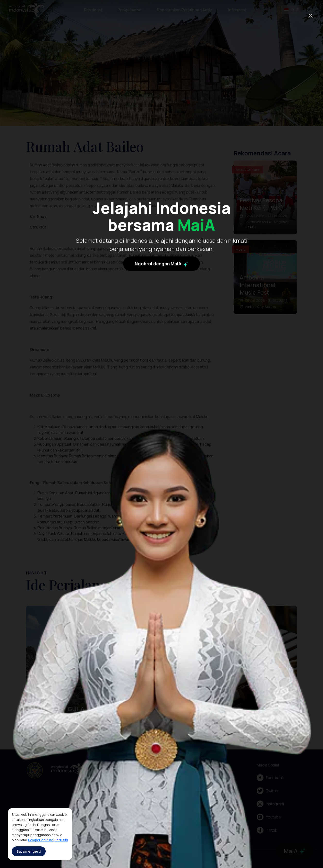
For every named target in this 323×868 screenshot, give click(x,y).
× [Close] (310, 15)
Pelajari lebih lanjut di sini (48, 840)
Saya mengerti (29, 851)
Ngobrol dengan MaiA (161, 338)
